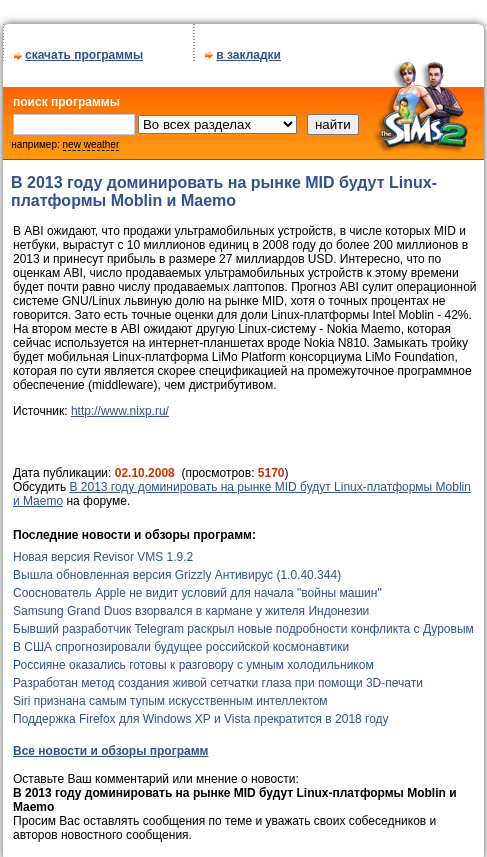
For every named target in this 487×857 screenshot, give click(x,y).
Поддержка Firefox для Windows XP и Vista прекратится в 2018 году (201, 712)
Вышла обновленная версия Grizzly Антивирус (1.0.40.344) (177, 568)
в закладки (248, 48)
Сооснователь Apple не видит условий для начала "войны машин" (197, 586)
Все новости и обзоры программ (110, 744)
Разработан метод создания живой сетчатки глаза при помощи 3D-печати (218, 676)
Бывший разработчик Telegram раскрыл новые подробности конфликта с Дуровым (243, 622)
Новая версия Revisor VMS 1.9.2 (103, 550)
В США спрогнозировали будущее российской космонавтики (181, 640)
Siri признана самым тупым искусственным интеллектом (170, 694)
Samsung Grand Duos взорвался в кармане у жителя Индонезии (191, 604)
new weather (91, 137)
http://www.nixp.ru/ (120, 404)
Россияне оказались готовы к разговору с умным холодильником (193, 658)
